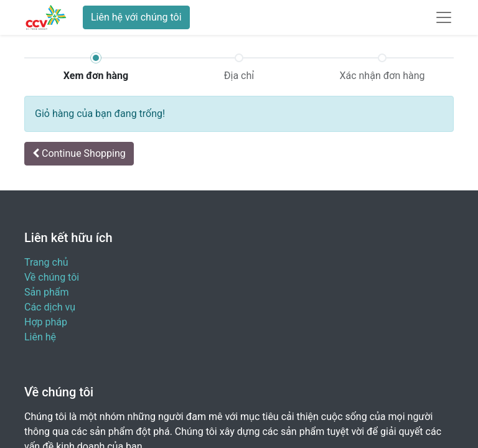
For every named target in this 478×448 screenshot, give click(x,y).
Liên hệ (40, 337)
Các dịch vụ (50, 307)
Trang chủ (46, 262)
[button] (79, 154)
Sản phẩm (47, 292)
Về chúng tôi (52, 277)
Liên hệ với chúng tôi (136, 17)
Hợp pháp (46, 322)
